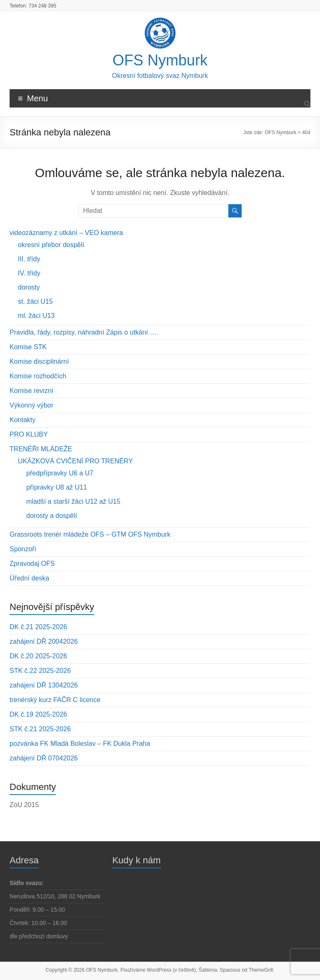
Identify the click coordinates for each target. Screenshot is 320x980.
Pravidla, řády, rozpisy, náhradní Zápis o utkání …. (84, 332)
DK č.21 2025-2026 (38, 627)
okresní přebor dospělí (51, 245)
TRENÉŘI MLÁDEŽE (41, 449)
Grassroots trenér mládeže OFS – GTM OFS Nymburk (90, 534)
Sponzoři (23, 549)
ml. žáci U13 (36, 316)
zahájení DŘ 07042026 (44, 758)
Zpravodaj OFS (32, 564)
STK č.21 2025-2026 (40, 729)
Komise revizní (31, 391)
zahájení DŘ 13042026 (44, 685)
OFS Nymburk (160, 60)
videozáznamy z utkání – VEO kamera (66, 233)
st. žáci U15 (35, 301)
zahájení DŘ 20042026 (44, 641)
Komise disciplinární (39, 361)
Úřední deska (29, 578)
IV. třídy (29, 273)
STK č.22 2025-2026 (40, 671)
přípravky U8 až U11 (57, 487)
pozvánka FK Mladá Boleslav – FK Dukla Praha (80, 744)
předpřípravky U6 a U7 (60, 473)
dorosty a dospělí (52, 516)
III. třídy (29, 259)
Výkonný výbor (31, 405)
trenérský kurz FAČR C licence (55, 700)
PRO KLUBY (29, 434)
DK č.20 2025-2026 (38, 656)
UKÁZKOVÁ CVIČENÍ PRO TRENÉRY (75, 461)
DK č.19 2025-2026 (38, 714)
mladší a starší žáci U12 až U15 (73, 501)
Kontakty (22, 420)
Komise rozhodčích (38, 376)
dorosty (29, 287)
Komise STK (28, 347)
